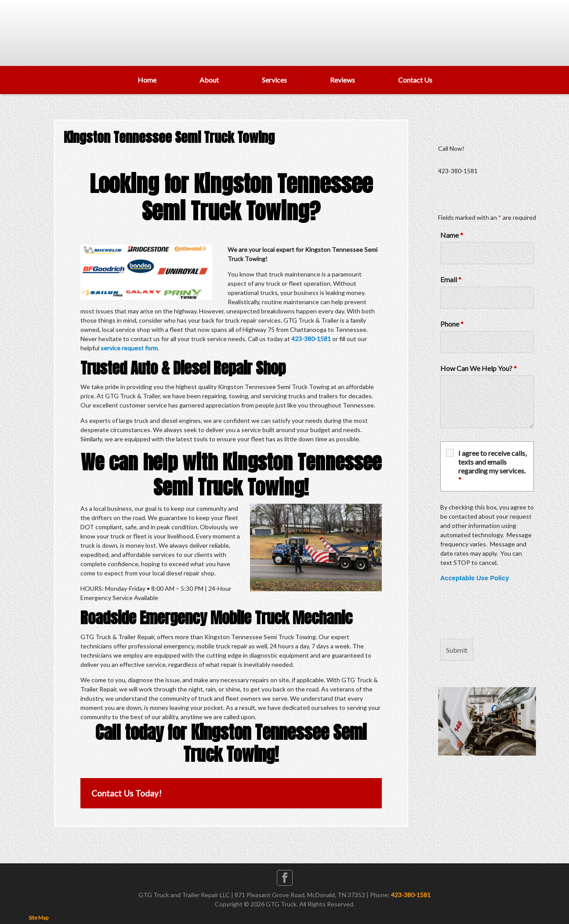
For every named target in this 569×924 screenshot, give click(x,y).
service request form (129, 348)
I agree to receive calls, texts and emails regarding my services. (492, 466)
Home (147, 80)
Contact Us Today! (127, 793)
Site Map (38, 918)
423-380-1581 (311, 339)
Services (274, 80)
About (209, 80)
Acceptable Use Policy (475, 578)
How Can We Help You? (478, 368)
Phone (452, 324)
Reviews (342, 80)
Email (451, 279)
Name (452, 235)
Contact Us (415, 80)
